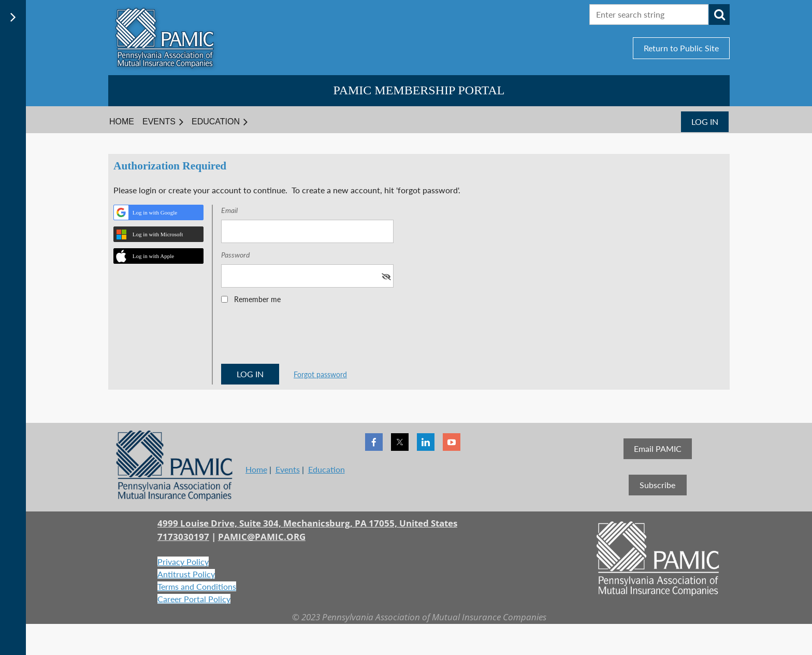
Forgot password (320, 374)
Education (327, 469)
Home (256, 469)
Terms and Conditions (197, 586)
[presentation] (300, 337)
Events (288, 469)
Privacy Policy (183, 561)
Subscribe (657, 485)
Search (719, 15)
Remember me (257, 299)
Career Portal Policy (194, 599)
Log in (705, 122)
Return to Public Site (681, 48)
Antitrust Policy (186, 574)
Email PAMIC (658, 448)
